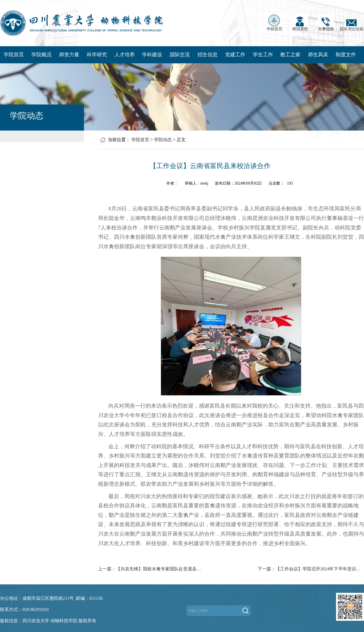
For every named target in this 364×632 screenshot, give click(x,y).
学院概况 (41, 55)
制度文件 (346, 55)
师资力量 (69, 55)
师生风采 (318, 55)
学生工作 (263, 55)
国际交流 (180, 55)
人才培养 (125, 55)
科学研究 (97, 55)
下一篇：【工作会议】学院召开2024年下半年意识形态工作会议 (311, 569)
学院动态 (163, 140)
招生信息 (207, 55)
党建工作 (235, 55)
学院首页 (14, 55)
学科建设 (152, 55)
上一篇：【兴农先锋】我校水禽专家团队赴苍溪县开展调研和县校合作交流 (151, 569)
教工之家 (290, 55)
